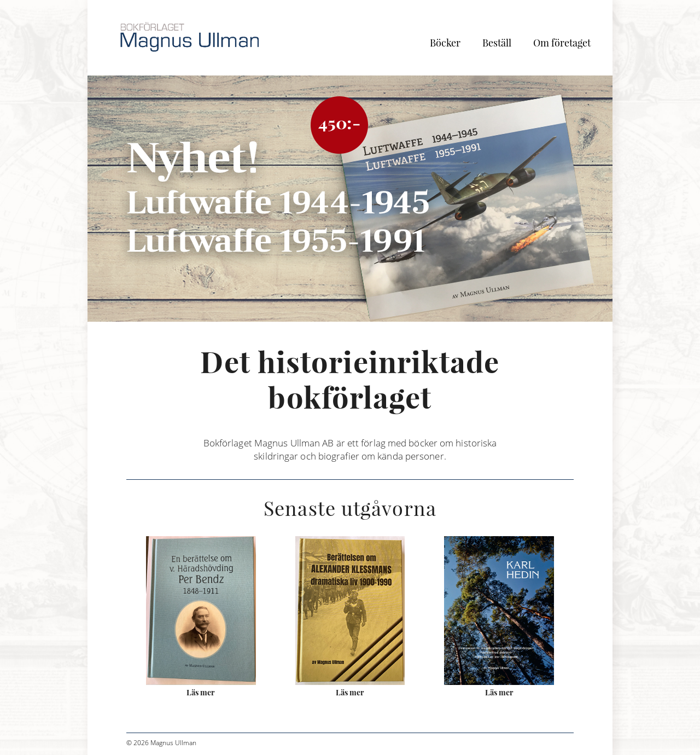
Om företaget (562, 43)
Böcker (445, 43)
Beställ (497, 43)
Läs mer (201, 692)
